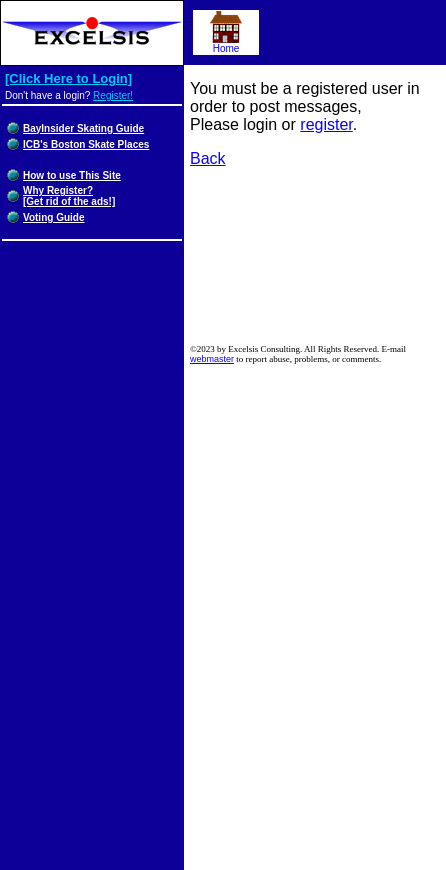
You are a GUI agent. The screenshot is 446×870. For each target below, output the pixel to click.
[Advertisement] (318, 259)
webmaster (212, 359)
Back (208, 158)
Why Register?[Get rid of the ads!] (69, 196)
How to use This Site (72, 175)
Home (226, 44)
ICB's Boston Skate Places (86, 144)
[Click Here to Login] (68, 78)
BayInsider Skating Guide (83, 128)
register (326, 124)
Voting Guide (53, 217)
